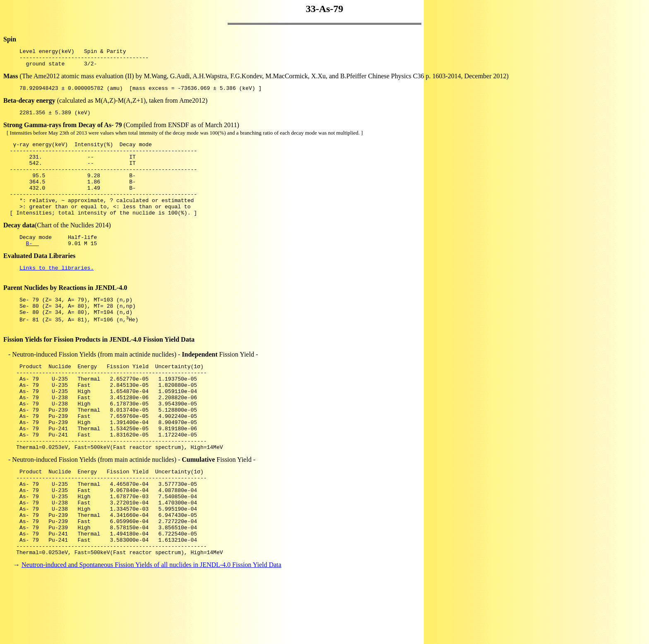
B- (32, 267)
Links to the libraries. (56, 292)
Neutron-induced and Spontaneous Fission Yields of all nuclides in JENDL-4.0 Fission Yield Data (151, 629)
